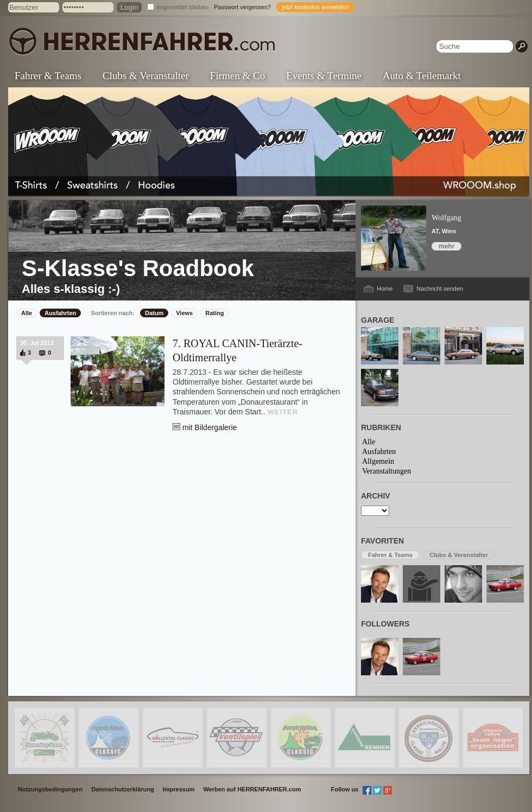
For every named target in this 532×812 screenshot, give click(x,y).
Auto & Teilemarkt (422, 76)
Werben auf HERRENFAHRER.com (252, 789)
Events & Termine (324, 76)
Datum (154, 313)
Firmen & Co (237, 76)
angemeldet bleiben (182, 7)
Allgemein (378, 461)
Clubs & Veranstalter (146, 76)
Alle (27, 313)
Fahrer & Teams (48, 76)
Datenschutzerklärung (123, 789)
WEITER (283, 412)
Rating (214, 313)
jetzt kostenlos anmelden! (315, 7)
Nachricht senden (440, 289)
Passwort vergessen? (242, 7)
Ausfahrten (60, 313)
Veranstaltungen (387, 471)
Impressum (179, 789)
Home (385, 289)
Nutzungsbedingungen (50, 789)
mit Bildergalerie (210, 427)
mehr (446, 246)
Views (184, 313)
